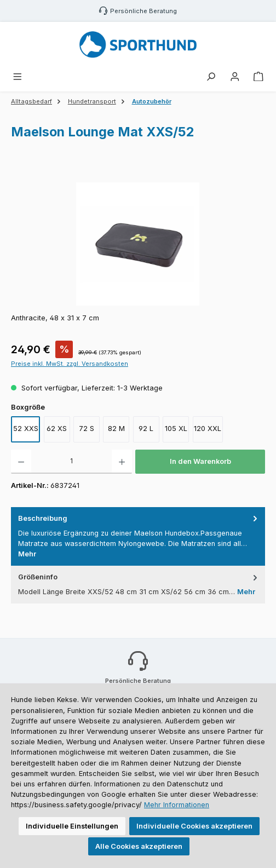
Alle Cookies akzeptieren (139, 846)
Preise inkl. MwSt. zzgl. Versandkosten (70, 364)
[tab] (138, 536)
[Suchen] (211, 77)
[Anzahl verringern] (21, 462)
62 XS (57, 429)
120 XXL (208, 429)
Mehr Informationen (177, 805)
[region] (138, 244)
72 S (87, 429)
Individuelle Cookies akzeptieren (194, 826)
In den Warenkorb (200, 461)
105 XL (176, 429)
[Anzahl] (71, 462)
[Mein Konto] (235, 77)
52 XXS (26, 429)
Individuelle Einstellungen (72, 826)
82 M (116, 429)
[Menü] (18, 77)
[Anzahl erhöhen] (122, 462)
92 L (146, 429)
